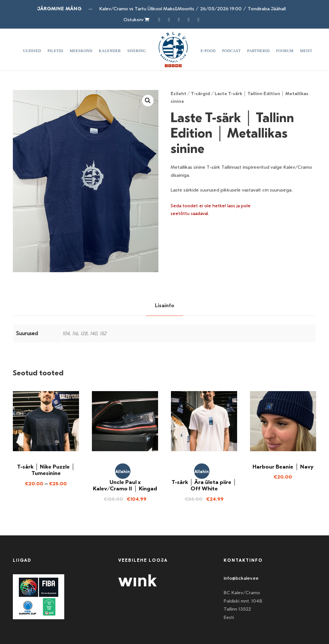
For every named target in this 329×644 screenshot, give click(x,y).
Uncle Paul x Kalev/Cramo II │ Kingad (125, 485)
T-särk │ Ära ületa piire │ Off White (204, 485)
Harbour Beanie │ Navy (283, 467)
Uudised (32, 51)
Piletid (55, 51)
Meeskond (81, 51)
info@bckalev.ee (241, 578)
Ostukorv (136, 20)
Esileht (178, 94)
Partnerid (258, 51)
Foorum (285, 51)
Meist (306, 51)
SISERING (137, 51)
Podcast (231, 51)
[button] (148, 101)
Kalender (110, 51)
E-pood (208, 51)
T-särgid (200, 94)
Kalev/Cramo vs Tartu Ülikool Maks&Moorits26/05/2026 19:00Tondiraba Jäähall (192, 9)
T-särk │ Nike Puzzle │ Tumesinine (46, 470)
